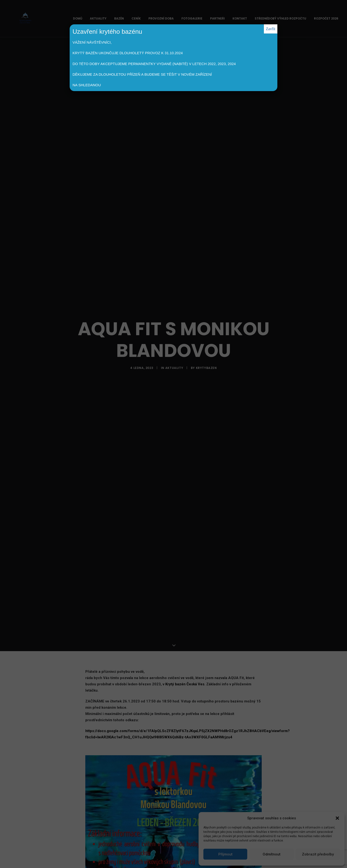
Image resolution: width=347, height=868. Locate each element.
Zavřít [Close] (270, 29)
